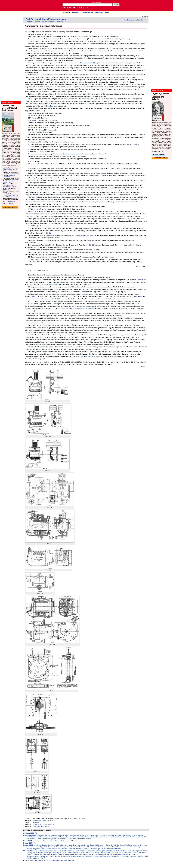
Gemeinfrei (36, 822)
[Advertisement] (162, 6)
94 (48, 825)
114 (33, 180)
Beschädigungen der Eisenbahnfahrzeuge (57, 845)
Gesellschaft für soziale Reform (80, 839)
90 (38, 825)
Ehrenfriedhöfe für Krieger (132, 847)
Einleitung (29, 22)
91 (41, 825)
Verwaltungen (54, 285)
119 (50, 233)
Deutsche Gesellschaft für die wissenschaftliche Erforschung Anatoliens (111, 856)
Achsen (89, 36)
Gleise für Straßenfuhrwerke (111, 849)
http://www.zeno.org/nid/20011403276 (44, 820)
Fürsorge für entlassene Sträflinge (39, 853)
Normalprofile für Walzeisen (76, 847)
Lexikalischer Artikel (38, 827)
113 (33, 163)
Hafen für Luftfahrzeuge (91, 849)
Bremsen (87, 99)
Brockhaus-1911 (29, 835)
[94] (125, 292)
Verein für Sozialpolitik (109, 835)
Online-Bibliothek (11, 6)
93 (46, 825)
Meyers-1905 (28, 851)
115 (33, 197)
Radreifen (99, 173)
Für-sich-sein (37, 841)
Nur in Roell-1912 (81, 8)
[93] (69, 247)
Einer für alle (80, 851)
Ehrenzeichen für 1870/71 (128, 853)
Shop (107, 12)
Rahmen (59, 289)
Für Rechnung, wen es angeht (100, 853)
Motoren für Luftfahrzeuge (97, 847)
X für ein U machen (125, 835)
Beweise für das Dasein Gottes (54, 841)
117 (40, 209)
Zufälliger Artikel (87, 12)
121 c (73, 306)
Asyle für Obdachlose (123, 854)
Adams (103, 308)
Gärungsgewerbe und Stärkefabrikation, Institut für (70, 853)
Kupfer (34, 118)
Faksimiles (51, 22)
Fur (35, 843)
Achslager (37, 845)
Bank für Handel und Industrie (124, 837)
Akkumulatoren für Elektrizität (57, 849)
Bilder (44, 22)
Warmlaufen (60, 195)
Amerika (71, 282)
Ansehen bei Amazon (160, 158)
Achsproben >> (141, 20)
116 (35, 209)
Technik (47, 827)
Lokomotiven (42, 271)
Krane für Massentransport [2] (131, 845)
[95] (34, 311)
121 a (75, 332)
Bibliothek (68, 8)
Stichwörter (37, 22)
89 (36, 825)
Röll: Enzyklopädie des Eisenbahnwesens (46, 19)
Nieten (140, 289)
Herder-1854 (28, 843)
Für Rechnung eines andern (137, 851)
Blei (56, 120)
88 (34, 825)
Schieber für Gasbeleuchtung (55, 847)
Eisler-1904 (28, 841)
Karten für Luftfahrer (114, 847)
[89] (89, 173)
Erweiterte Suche (96, 2)
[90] (143, 188)
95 (51, 825)
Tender (50, 34)
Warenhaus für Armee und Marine (52, 837)
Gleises (99, 301)
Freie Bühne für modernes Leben (46, 851)
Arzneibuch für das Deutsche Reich (101, 854)
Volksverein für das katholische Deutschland (52, 835)
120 (93, 245)
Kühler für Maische (112, 845)
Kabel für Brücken (75, 849)
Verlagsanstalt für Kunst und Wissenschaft (84, 835)
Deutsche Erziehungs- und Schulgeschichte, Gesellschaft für (63, 856)
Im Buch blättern (158, 155)
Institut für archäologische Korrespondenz (53, 839)
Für (36, 833)
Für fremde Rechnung (67, 851)
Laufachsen (78, 308)
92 (43, 825)
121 (116, 292)
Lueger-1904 (28, 845)
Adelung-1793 (29, 833)
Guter (32, 147)
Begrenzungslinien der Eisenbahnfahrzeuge (89, 845)
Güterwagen (88, 63)
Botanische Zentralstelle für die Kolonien (73, 854)
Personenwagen (80, 235)
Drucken (145, 16)
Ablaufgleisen (130, 63)
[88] (26, 32)
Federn (143, 137)
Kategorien (99, 12)
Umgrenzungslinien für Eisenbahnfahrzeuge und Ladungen (53, 860)
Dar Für (43, 858)
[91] (130, 200)
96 (53, 825)
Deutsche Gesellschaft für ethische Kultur (80, 837)
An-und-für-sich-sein (74, 841)
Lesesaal (76, 12)
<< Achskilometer (128, 20)
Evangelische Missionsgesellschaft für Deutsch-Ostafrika (106, 851)
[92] (108, 211)
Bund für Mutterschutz (104, 837)
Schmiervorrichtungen (71, 154)
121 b (137, 304)
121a (59, 299)
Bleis (71, 125)
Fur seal (115, 853)
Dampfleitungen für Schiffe (36, 849)
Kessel (84, 294)
